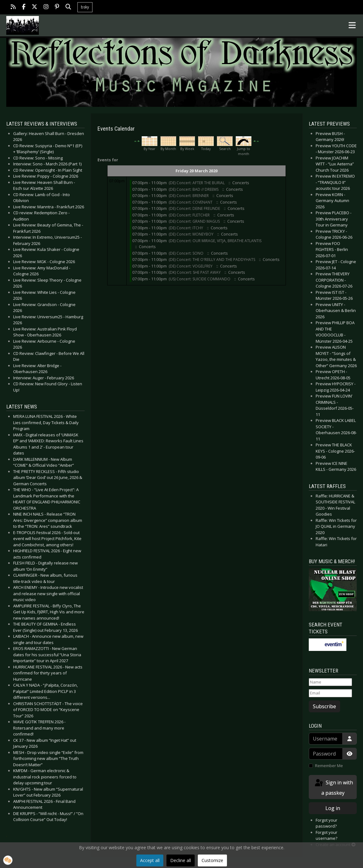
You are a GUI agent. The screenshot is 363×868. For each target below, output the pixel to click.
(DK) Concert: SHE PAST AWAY (195, 272)
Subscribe (324, 706)
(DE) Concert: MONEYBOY (192, 234)
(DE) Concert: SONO (186, 253)
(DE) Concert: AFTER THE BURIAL (197, 183)
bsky (85, 7)
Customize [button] (212, 860)
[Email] (330, 693)
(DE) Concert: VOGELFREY (191, 266)
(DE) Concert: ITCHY (186, 228)
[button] (8, 860)
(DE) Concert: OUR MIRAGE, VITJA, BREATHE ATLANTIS (215, 241)
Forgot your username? (326, 835)
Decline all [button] (181, 860)
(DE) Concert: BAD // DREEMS (194, 189)
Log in (333, 808)
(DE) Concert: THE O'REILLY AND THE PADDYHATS (212, 260)
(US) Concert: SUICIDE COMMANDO (200, 279)
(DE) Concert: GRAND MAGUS (195, 221)
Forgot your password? (326, 823)
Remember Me (329, 766)
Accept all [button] (150, 860)
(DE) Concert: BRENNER (189, 196)
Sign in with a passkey (333, 787)
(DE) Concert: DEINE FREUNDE (195, 208)
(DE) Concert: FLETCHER (189, 215)
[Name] (330, 682)
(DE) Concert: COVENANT (191, 202)
